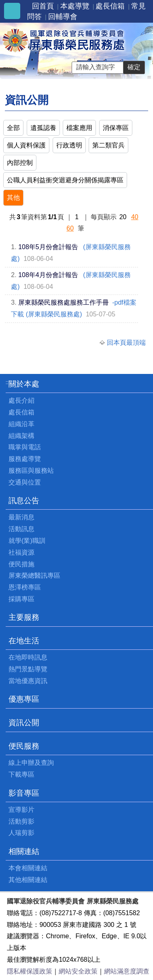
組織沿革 (21, 424)
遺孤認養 (43, 128)
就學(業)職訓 (27, 541)
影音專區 (24, 793)
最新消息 (21, 517)
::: (8, 382)
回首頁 (43, 6)
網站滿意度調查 (127, 971)
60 (70, 228)
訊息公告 (24, 501)
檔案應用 (79, 128)
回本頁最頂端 (126, 343)
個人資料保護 (26, 145)
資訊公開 (24, 723)
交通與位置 (25, 482)
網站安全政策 (78, 971)
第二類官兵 (108, 145)
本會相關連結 (28, 868)
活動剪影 (21, 821)
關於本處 (24, 384)
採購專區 (21, 599)
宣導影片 (21, 810)
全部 (13, 128)
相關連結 (24, 851)
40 (135, 217)
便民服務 (24, 746)
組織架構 (21, 436)
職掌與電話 (25, 447)
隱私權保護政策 (30, 971)
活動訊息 (21, 529)
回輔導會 (63, 17)
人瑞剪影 (21, 833)
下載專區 (21, 774)
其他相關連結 (28, 880)
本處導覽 (75, 6)
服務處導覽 (25, 459)
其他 (13, 197)
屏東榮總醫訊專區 (34, 575)
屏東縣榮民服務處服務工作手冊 (64, 302)
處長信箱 (110, 6)
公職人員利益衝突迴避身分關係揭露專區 (65, 180)
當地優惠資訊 (28, 681)
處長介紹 (21, 400)
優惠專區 (24, 699)
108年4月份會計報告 (48, 275)
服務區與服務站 (31, 471)
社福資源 (21, 552)
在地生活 (24, 641)
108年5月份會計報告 (48, 247)
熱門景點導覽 (28, 669)
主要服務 (24, 617)
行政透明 (69, 145)
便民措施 (21, 564)
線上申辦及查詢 (31, 763)
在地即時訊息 (28, 657)
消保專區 (116, 128)
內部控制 (20, 163)
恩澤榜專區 (25, 587)
